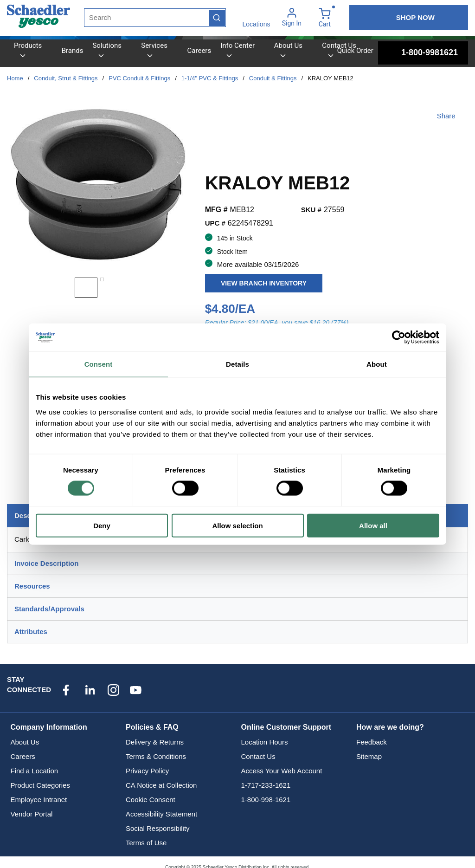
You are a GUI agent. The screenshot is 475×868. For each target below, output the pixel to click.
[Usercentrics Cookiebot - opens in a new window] (399, 337)
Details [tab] (237, 364)
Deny (102, 525)
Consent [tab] (99, 364)
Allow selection (237, 525)
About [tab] (377, 364)
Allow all (373, 525)
